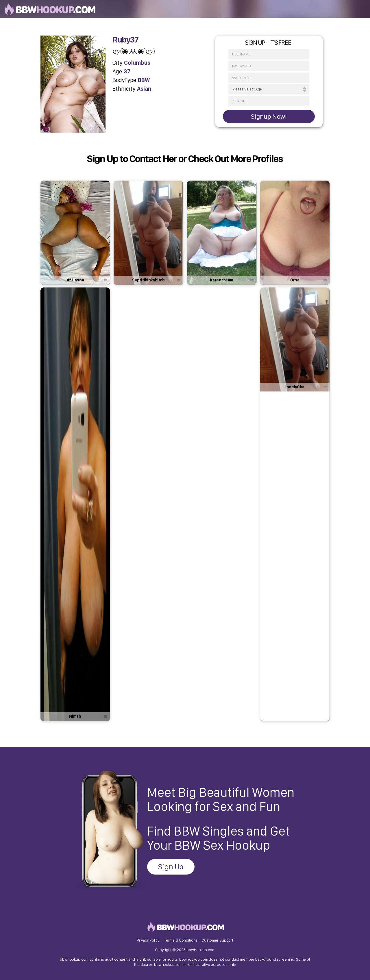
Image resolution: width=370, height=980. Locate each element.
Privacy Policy (148, 940)
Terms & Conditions (181, 940)
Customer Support (217, 940)
